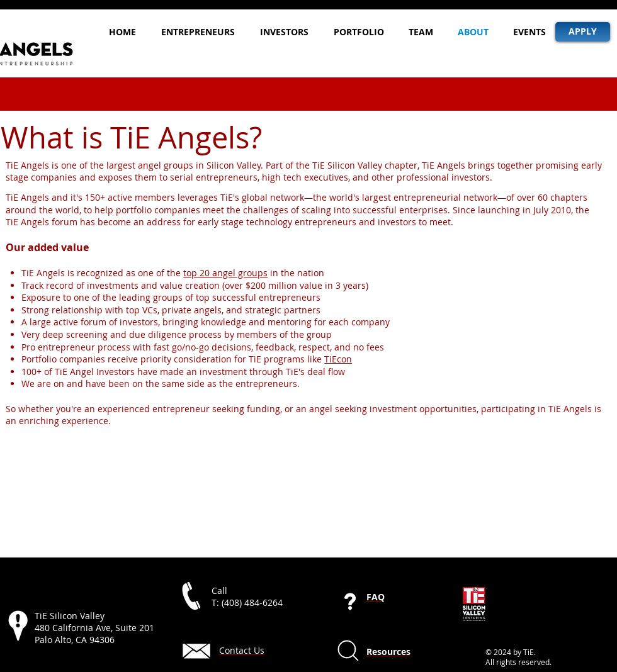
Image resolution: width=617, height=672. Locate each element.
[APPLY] (583, 32)
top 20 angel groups (225, 273)
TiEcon (338, 359)
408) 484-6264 (253, 602)
